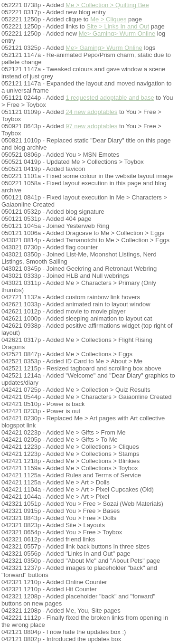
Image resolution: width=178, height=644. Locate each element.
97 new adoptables (91, 126)
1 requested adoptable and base (110, 98)
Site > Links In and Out (118, 26)
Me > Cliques (108, 19)
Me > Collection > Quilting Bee (107, 5)
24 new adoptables (91, 112)
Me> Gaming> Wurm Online (117, 33)
